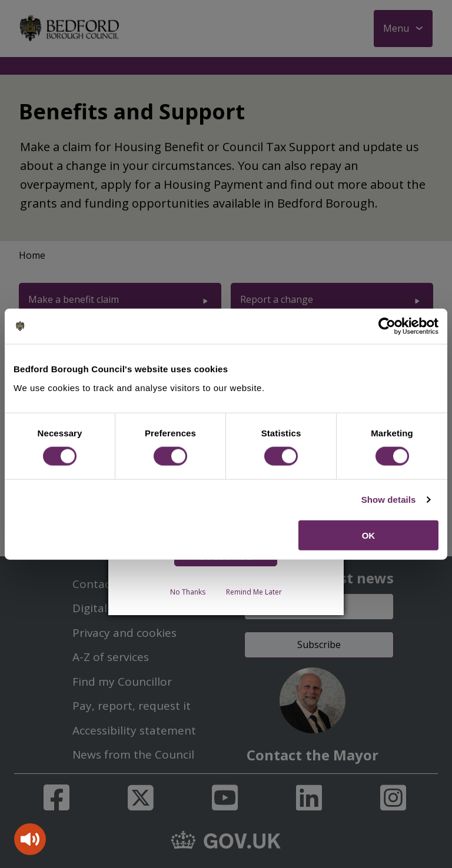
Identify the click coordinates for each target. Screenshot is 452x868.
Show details (389, 500)
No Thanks (188, 591)
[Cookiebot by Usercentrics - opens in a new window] (387, 326)
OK (369, 535)
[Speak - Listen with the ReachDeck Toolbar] (30, 839)
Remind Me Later (254, 591)
